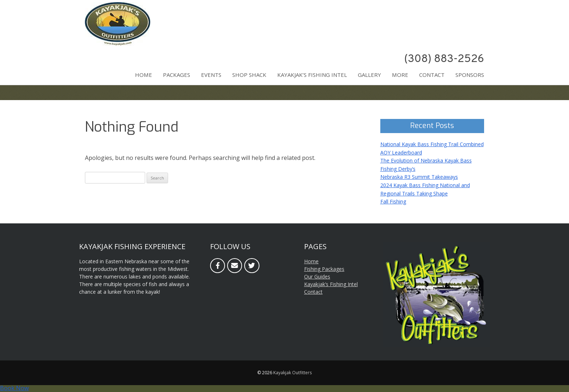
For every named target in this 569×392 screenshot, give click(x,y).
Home (144, 75)
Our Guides (317, 277)
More (400, 75)
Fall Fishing (393, 201)
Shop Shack (249, 75)
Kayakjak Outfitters (292, 373)
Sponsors (470, 75)
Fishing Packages (324, 269)
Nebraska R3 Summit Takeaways (419, 177)
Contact (432, 75)
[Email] (235, 266)
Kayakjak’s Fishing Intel (312, 75)
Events (211, 75)
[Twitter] (252, 266)
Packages (177, 75)
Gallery (369, 75)
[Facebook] (218, 266)
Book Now (14, 388)
